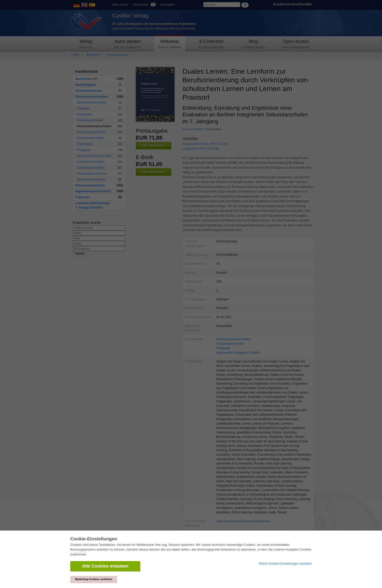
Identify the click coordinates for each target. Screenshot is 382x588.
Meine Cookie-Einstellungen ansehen (285, 563)
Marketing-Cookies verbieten (94, 579)
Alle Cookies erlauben (105, 566)
